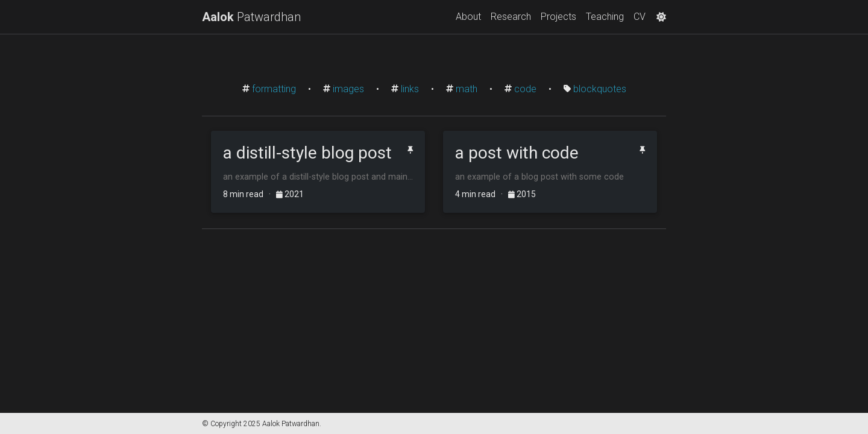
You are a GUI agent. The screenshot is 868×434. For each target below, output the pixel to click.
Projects (558, 17)
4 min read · (482, 194)
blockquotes (600, 89)
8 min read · (250, 194)
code (525, 89)
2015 (522, 194)
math (467, 89)
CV (640, 17)
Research (511, 17)
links (410, 89)
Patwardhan (251, 17)
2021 (290, 194)
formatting (274, 89)
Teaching (605, 17)
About (468, 17)
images (348, 89)
